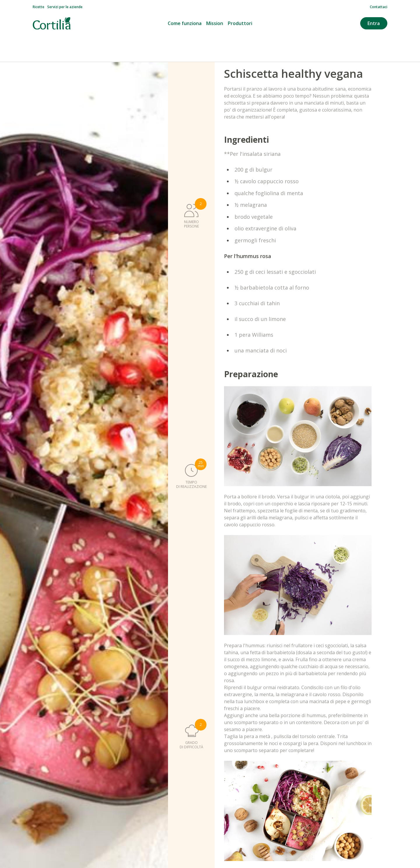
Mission (215, 23)
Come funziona (185, 23)
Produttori (240, 23)
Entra (374, 23)
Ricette (38, 7)
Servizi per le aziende (65, 7)
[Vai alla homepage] (52, 23)
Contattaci (379, 7)
